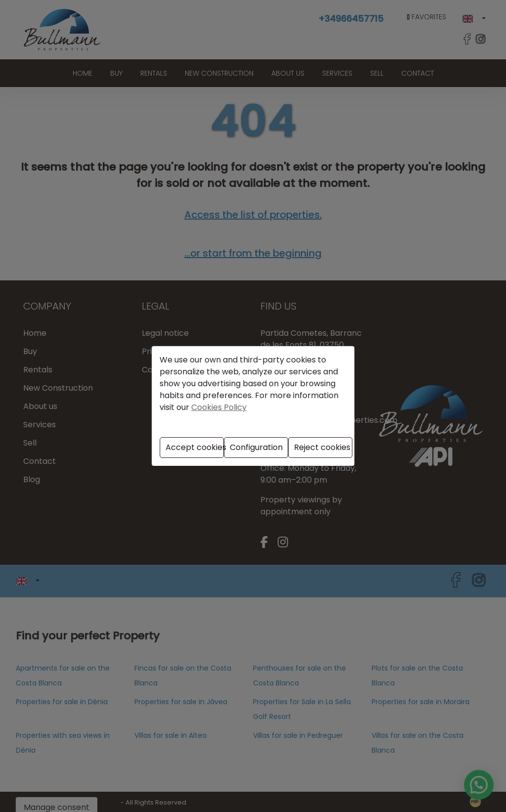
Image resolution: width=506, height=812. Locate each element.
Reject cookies (322, 447)
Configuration (256, 447)
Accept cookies (195, 447)
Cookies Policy (219, 407)
